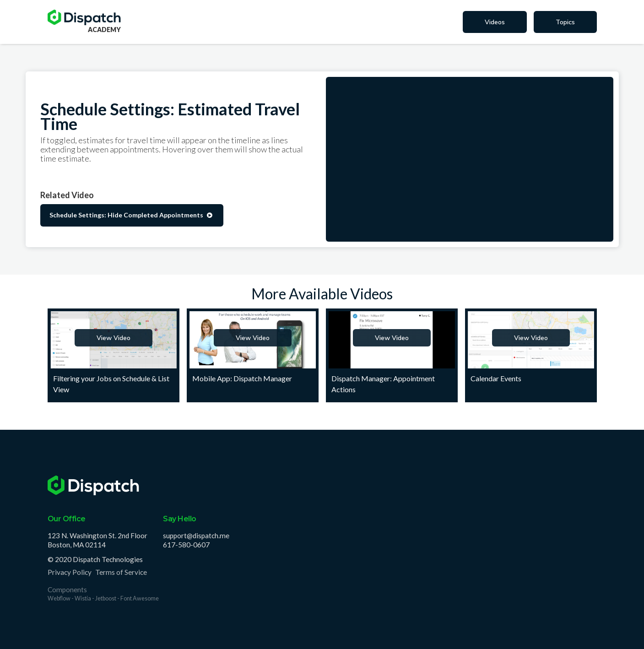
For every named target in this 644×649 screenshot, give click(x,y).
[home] (84, 17)
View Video (114, 338)
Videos (495, 22)
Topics (565, 22)
